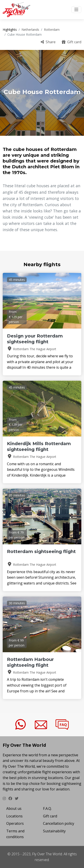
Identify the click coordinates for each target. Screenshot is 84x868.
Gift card (72, 42)
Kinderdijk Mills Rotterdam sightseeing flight (39, 446)
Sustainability (54, 831)
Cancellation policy (59, 823)
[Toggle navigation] (76, 10)
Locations (14, 816)
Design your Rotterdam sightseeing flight (35, 339)
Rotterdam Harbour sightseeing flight (30, 662)
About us (14, 808)
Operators (15, 823)
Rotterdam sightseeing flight (41, 551)
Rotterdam (52, 30)
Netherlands (30, 30)
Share (48, 42)
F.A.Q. (47, 808)
